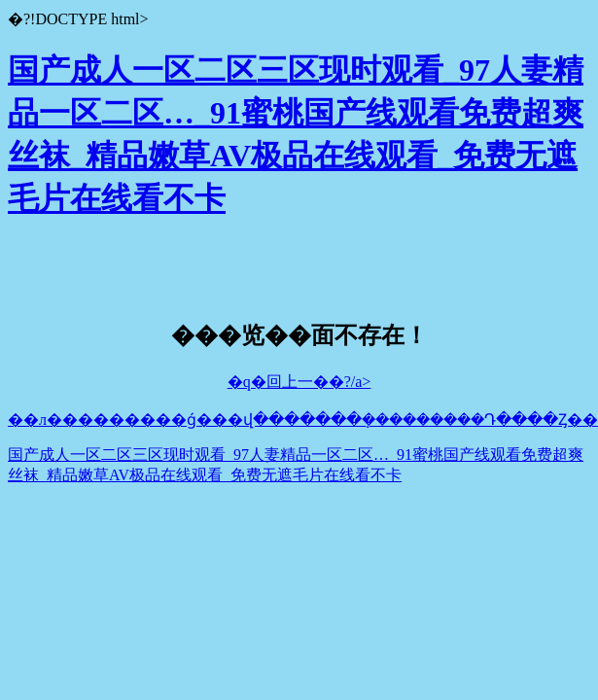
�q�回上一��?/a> (299, 382)
